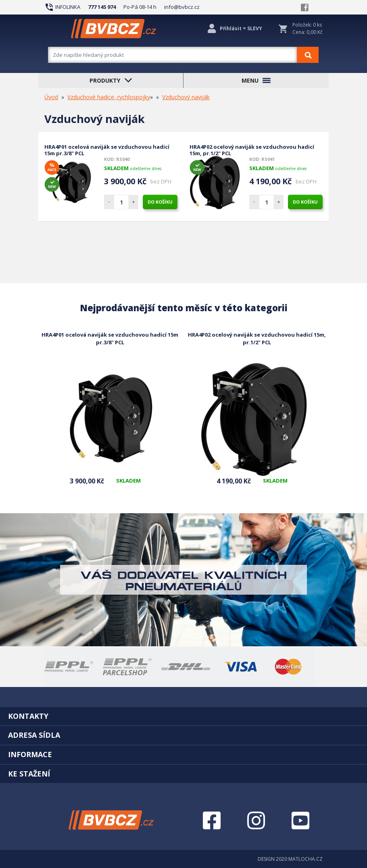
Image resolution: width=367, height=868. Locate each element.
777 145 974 (102, 7)
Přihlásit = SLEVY (241, 28)
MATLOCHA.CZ (305, 859)
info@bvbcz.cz (182, 7)
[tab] (183, 716)
